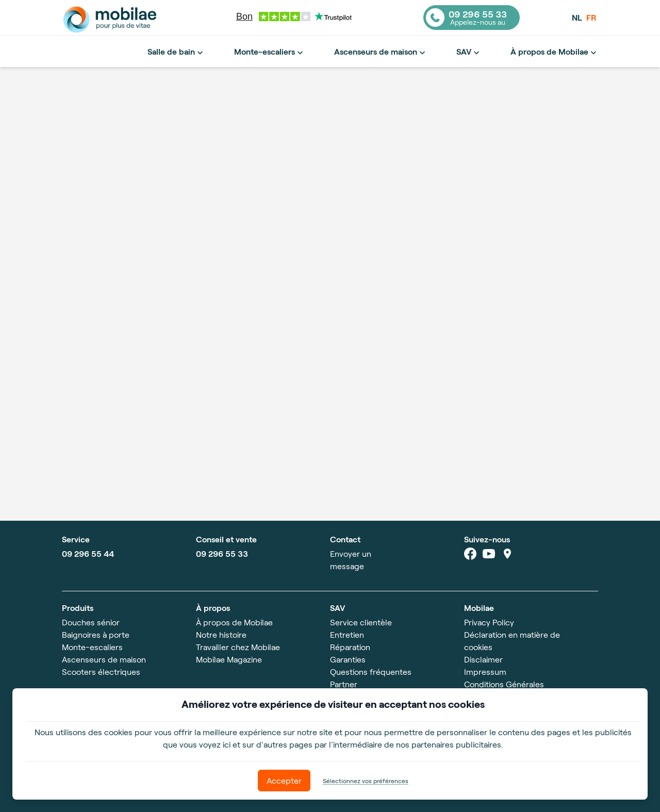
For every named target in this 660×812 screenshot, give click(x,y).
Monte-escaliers (270, 52)
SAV (469, 52)
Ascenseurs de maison (381, 52)
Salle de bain (176, 52)
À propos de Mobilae (555, 52)
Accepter (284, 780)
